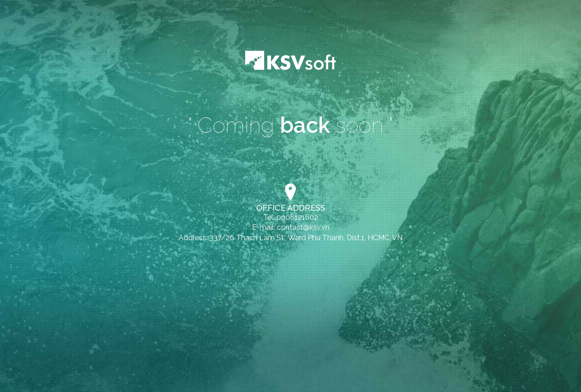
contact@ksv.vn (303, 227)
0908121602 (297, 217)
